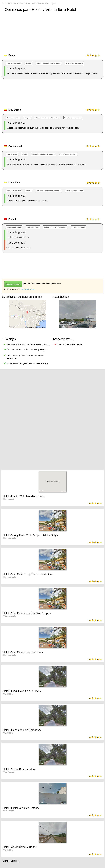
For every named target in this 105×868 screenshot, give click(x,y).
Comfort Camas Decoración (70, 344)
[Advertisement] (52, 96)
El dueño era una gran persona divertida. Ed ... (28, 363)
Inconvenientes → (63, 339)
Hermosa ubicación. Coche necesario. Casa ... (28, 344)
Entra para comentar (28, 289)
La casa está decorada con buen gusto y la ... (28, 350)
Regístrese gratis (13, 284)
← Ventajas (9, 339)
